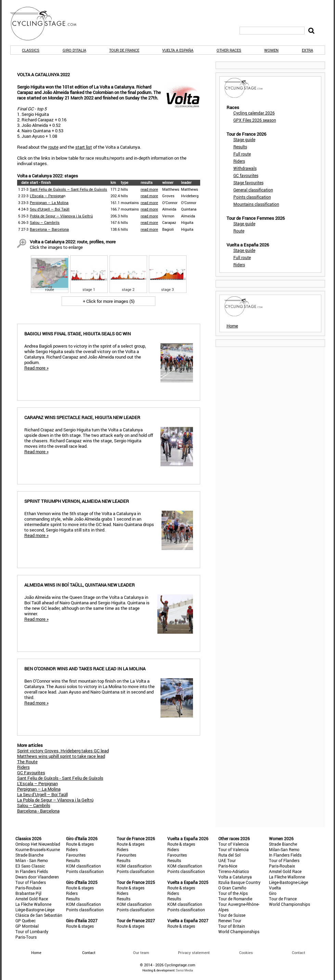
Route (239, 231)
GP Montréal (27, 926)
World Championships (239, 931)
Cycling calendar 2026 (254, 113)
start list (84, 147)
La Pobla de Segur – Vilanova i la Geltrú (55, 800)
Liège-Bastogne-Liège (35, 910)
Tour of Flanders (31, 882)
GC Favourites (31, 773)
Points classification (252, 197)
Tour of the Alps (233, 893)
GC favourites (246, 175)
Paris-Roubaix (28, 888)
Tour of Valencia (234, 844)
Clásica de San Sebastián (39, 915)
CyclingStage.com (48, 24)
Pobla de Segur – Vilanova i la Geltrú (61, 216)
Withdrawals (245, 168)
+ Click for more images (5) (109, 301)
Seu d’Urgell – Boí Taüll (50, 209)
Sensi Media (184, 970)
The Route (27, 762)
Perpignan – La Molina (49, 203)
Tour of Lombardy (32, 931)
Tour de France (124, 50)
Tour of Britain (232, 926)
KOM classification (83, 866)
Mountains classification (256, 204)
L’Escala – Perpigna (47, 196)
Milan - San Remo (32, 860)
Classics (31, 50)
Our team (141, 952)
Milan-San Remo (284, 849)
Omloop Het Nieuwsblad (38, 844)
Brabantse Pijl (28, 893)
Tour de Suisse (232, 915)
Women (271, 50)
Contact (299, 952)
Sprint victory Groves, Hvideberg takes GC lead (63, 751)
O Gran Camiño (232, 888)
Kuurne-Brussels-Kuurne (38, 849)
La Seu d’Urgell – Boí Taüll (42, 794)
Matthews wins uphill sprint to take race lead (61, 756)
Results (240, 147)
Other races (229, 50)
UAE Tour (227, 860)
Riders (23, 767)
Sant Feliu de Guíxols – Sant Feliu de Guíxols (68, 189)
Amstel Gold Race (32, 899)
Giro (273, 893)
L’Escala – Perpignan (37, 783)
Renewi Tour (230, 921)
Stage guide (244, 139)
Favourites (76, 855)
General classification (253, 190)
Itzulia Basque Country (239, 882)
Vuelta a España (178, 50)
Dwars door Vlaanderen (37, 877)
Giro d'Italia (74, 50)
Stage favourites (248, 183)
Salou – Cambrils (45, 222)
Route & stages (80, 844)
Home (232, 326)
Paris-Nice (228, 866)
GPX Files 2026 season (255, 120)
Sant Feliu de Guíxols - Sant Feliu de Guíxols (60, 778)
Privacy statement (194, 952)
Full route (242, 154)
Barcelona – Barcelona (49, 229)
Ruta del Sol (229, 855)
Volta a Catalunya (235, 877)
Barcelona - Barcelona (38, 811)
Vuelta (275, 888)
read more (149, 189)
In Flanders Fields (32, 871)
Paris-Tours (26, 937)
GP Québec (25, 921)
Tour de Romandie (235, 899)
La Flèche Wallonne (33, 904)
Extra (307, 50)
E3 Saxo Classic (30, 866)
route (53, 147)
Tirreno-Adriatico (234, 871)
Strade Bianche (29, 855)
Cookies (246, 952)
